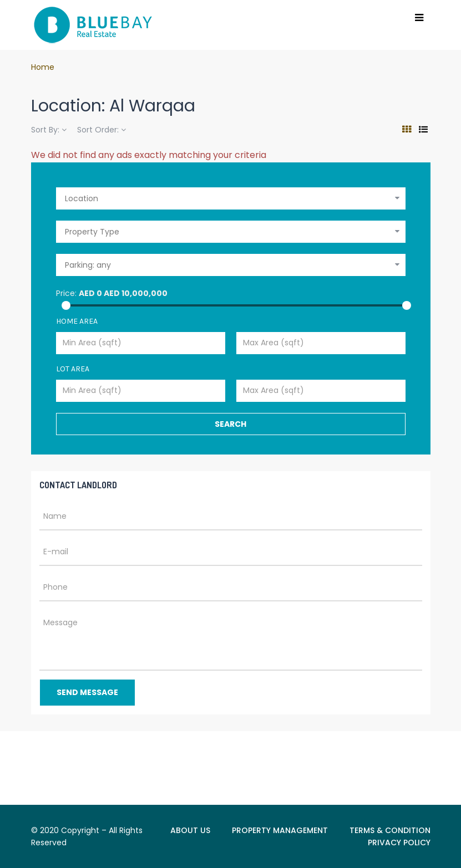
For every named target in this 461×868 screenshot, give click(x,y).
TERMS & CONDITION (390, 830)
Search (231, 424)
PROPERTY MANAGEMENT (280, 830)
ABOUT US (190, 830)
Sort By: (49, 130)
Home (43, 67)
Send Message (87, 692)
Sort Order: (102, 130)
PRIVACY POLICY (399, 843)
